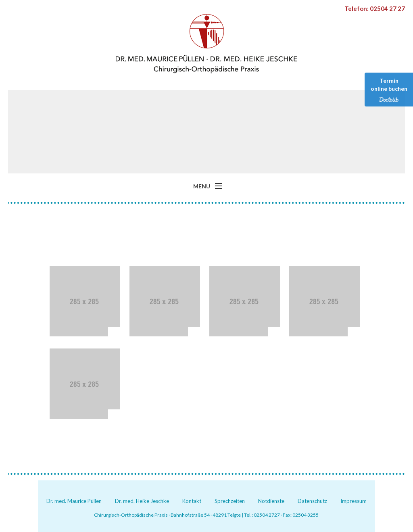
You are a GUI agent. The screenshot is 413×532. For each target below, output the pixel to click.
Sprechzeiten (230, 501)
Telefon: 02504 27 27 (375, 8)
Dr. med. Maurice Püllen (74, 501)
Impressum (354, 501)
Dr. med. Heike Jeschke (142, 501)
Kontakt (192, 501)
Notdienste (271, 501)
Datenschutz (312, 501)
